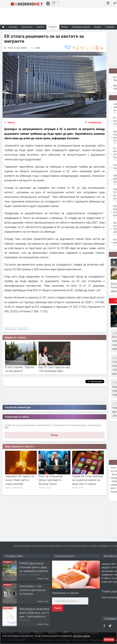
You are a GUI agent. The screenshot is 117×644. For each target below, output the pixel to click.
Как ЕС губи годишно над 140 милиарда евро (54, 369)
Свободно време (81, 27)
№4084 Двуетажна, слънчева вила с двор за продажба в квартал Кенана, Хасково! (34, 569)
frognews (23, 329)
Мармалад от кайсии (65, 593)
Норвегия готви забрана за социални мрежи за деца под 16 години (88, 480)
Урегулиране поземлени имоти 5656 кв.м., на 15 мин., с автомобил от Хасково (34, 614)
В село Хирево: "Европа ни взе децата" (20, 369)
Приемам (109, 640)
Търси (57, 608)
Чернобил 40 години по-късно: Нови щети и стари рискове (20, 480)
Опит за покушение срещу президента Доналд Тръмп (51, 480)
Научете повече (81, 636)
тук (6, 428)
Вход (54, 435)
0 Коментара (95, 122)
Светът (11, 122)
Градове (110, 27)
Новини (53, 27)
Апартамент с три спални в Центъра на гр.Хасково (32, 590)
